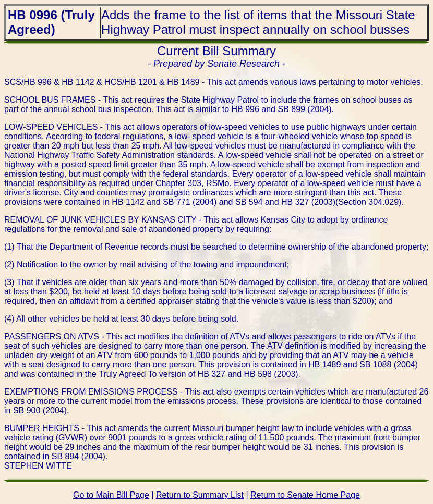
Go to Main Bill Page (111, 495)
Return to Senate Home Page (305, 495)
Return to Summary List (200, 495)
